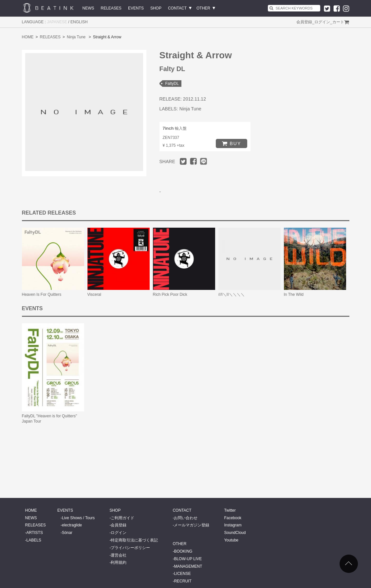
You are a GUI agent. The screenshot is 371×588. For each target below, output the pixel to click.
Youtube (231, 540)
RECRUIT (183, 581)
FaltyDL (172, 84)
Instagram (233, 525)
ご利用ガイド (122, 518)
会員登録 (304, 22)
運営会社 (119, 555)
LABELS (34, 540)
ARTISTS (35, 533)
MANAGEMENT (188, 566)
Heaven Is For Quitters (42, 294)
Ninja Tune (76, 37)
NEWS (88, 8)
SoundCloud (235, 533)
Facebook (233, 518)
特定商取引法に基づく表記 (134, 540)
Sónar (67, 533)
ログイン (322, 22)
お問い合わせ (186, 518)
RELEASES (111, 8)
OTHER (203, 8)
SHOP (156, 8)
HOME (28, 37)
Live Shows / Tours (78, 518)
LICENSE (182, 574)
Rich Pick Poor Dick (170, 294)
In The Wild (294, 294)
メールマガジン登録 (192, 525)
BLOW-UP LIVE (188, 559)
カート (338, 22)
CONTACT (177, 8)
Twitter (230, 510)
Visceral (94, 294)
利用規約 (119, 562)
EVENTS (136, 8)
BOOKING (183, 551)
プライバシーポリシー (130, 548)
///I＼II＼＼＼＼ (232, 294)
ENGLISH (79, 22)
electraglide (72, 525)
